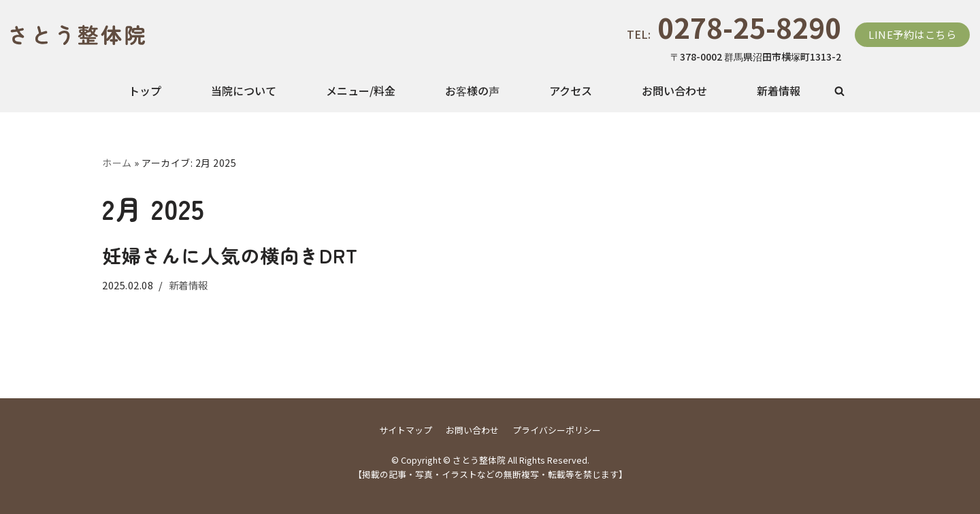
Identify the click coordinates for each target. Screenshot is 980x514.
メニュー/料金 (361, 91)
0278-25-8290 (749, 27)
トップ (145, 91)
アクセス (571, 91)
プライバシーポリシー (557, 430)
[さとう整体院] (67, 35)
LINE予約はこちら (912, 34)
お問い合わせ (674, 91)
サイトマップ (406, 430)
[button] (839, 91)
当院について (244, 91)
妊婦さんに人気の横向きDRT (230, 255)
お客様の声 (472, 91)
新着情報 (779, 91)
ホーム (117, 163)
